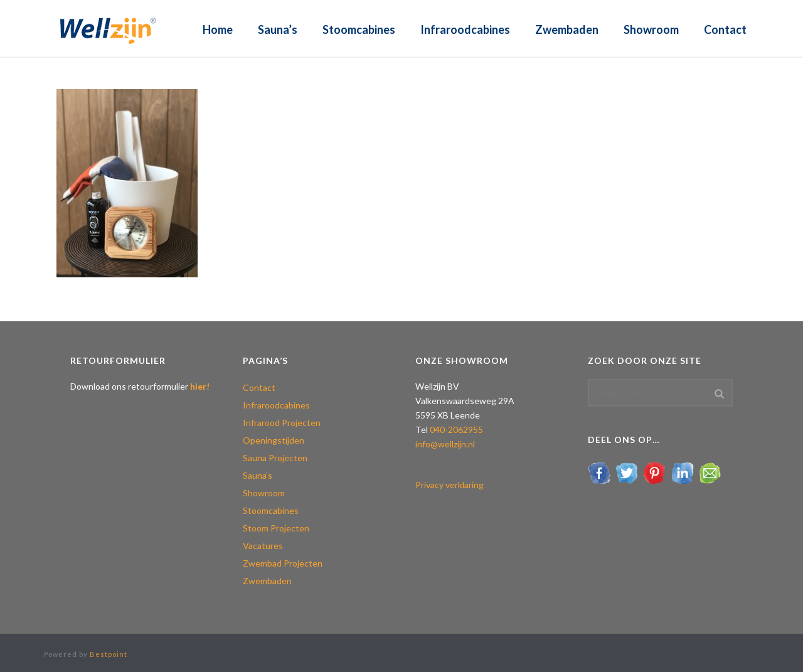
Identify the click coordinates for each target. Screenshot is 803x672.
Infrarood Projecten (282, 423)
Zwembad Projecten (283, 563)
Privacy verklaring (449, 485)
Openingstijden (274, 440)
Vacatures (263, 546)
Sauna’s (278, 29)
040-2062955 (456, 429)
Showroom (651, 29)
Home (218, 29)
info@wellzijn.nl (445, 444)
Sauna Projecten (275, 458)
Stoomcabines (359, 29)
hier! (200, 386)
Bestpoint (109, 654)
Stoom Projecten (276, 528)
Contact (725, 29)
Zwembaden (567, 29)
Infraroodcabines (465, 29)
